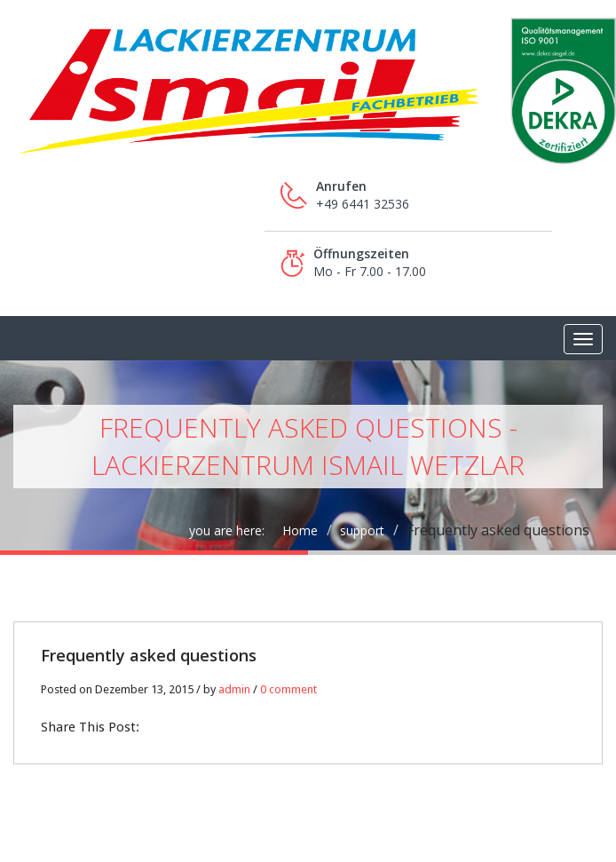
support (362, 530)
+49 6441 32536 (363, 204)
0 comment (288, 689)
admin (234, 689)
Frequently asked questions (149, 655)
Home (300, 530)
